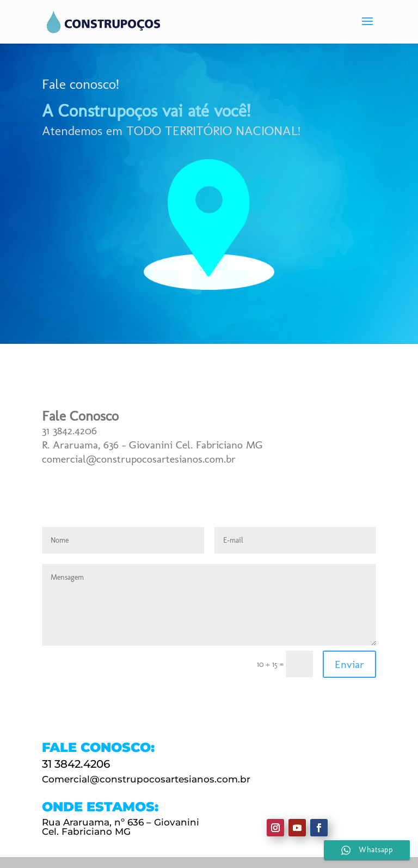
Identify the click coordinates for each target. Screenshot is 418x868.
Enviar (349, 664)
